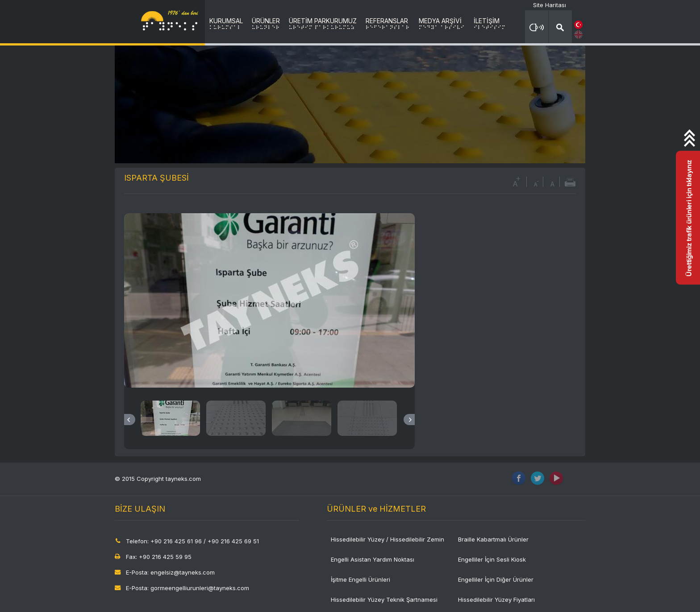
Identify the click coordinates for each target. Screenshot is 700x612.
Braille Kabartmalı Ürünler (493, 539)
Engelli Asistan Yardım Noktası (373, 559)
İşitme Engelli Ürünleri (360, 579)
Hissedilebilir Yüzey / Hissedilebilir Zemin (387, 539)
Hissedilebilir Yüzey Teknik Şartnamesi (384, 600)
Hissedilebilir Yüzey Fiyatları (496, 600)
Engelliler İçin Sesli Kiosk (492, 559)
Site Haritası (550, 5)
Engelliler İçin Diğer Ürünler (496, 579)
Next (409, 420)
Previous (130, 420)
